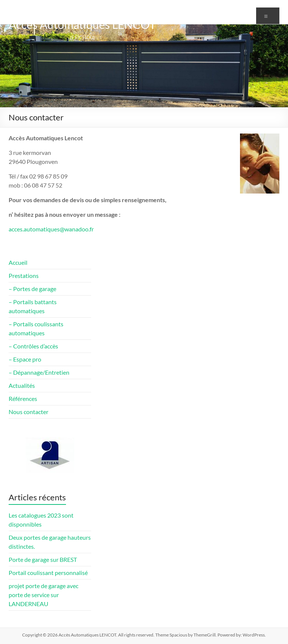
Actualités (22, 385)
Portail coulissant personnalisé (48, 573)
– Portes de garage (32, 289)
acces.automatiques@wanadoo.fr (51, 229)
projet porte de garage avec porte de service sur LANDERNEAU (43, 595)
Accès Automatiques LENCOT (82, 24)
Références (23, 399)
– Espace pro (25, 359)
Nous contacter (28, 412)
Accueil (18, 262)
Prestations (24, 275)
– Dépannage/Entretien (39, 372)
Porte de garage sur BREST (43, 559)
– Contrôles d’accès (33, 346)
